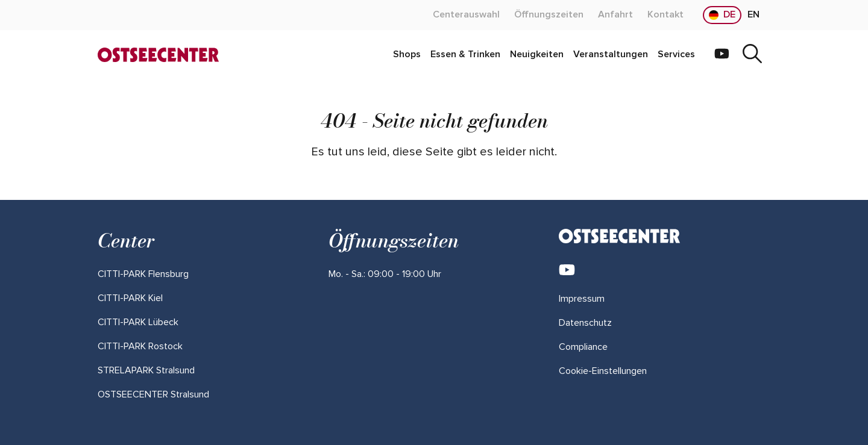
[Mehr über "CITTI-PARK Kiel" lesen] (130, 298)
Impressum (582, 299)
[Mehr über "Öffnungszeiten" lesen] (549, 15)
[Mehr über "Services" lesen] (676, 55)
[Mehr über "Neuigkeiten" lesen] (537, 55)
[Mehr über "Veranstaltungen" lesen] (611, 55)
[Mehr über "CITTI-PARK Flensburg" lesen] (143, 274)
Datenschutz (585, 323)
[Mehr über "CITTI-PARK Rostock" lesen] (140, 346)
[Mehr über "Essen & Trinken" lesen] (465, 55)
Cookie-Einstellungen (603, 371)
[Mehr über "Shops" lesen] (407, 55)
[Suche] (752, 55)
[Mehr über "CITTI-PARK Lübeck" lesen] (138, 322)
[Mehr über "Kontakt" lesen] (665, 15)
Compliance (583, 347)
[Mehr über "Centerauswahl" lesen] (466, 15)
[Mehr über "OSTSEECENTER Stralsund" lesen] (153, 394)
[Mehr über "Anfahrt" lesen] (615, 15)
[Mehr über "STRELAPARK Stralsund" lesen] (146, 370)
